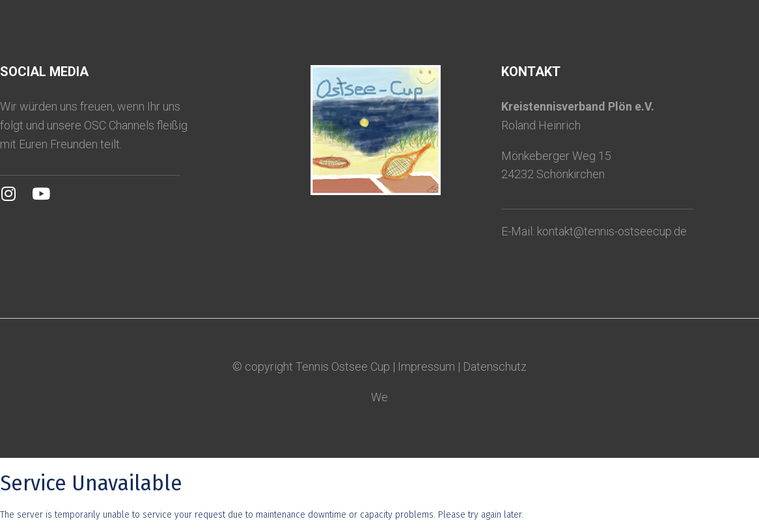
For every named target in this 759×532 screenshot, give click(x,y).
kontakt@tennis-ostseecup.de (612, 231)
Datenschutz (495, 366)
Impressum (426, 366)
